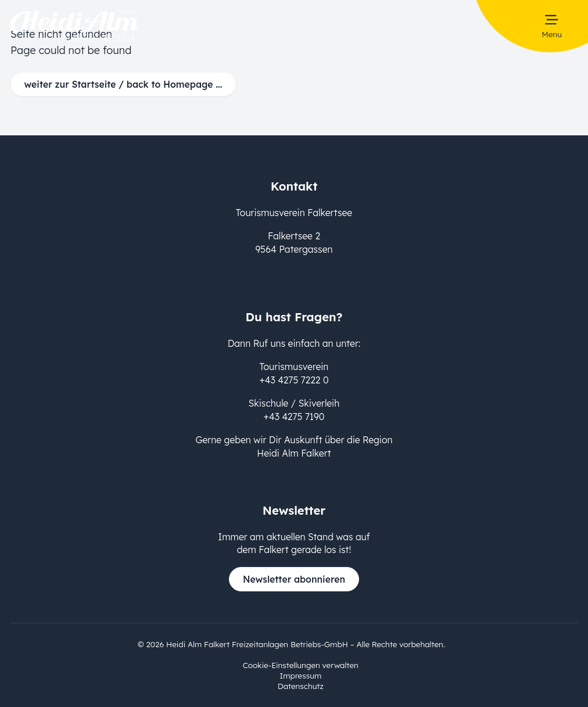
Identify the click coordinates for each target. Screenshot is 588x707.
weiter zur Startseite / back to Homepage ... (123, 84)
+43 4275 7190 (294, 417)
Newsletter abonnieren (294, 579)
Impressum (300, 675)
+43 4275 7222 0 (294, 380)
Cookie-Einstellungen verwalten (301, 665)
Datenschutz (301, 686)
